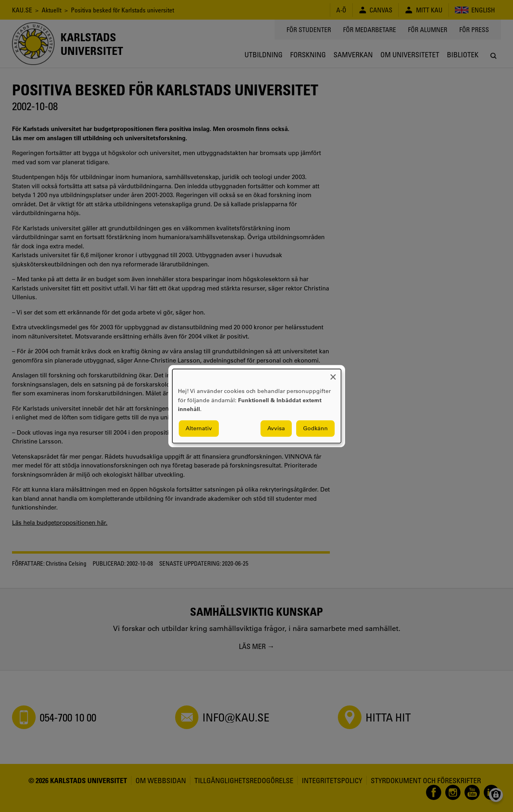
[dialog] (257, 406)
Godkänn (315, 428)
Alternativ (199, 428)
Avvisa (276, 428)
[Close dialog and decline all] (333, 374)
